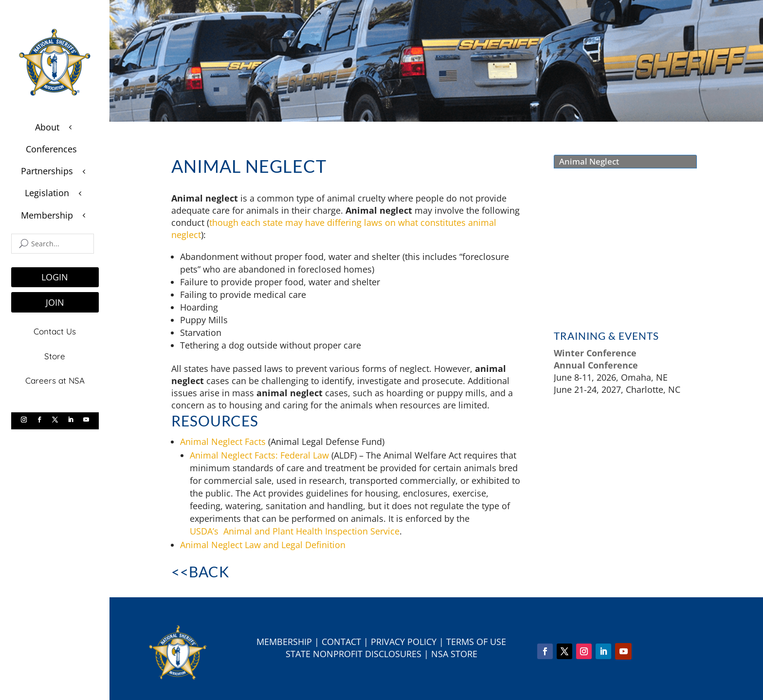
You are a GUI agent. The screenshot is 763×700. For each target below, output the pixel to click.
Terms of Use (476, 642)
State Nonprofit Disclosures (354, 654)
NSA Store (454, 654)
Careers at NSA (55, 379)
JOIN (55, 302)
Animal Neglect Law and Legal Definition (263, 545)
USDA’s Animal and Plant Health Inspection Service (295, 531)
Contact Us (55, 331)
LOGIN (55, 277)
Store (55, 355)
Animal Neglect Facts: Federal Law (259, 455)
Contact (341, 642)
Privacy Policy (404, 642)
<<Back (200, 571)
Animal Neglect (589, 161)
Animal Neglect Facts (223, 442)
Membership (284, 642)
